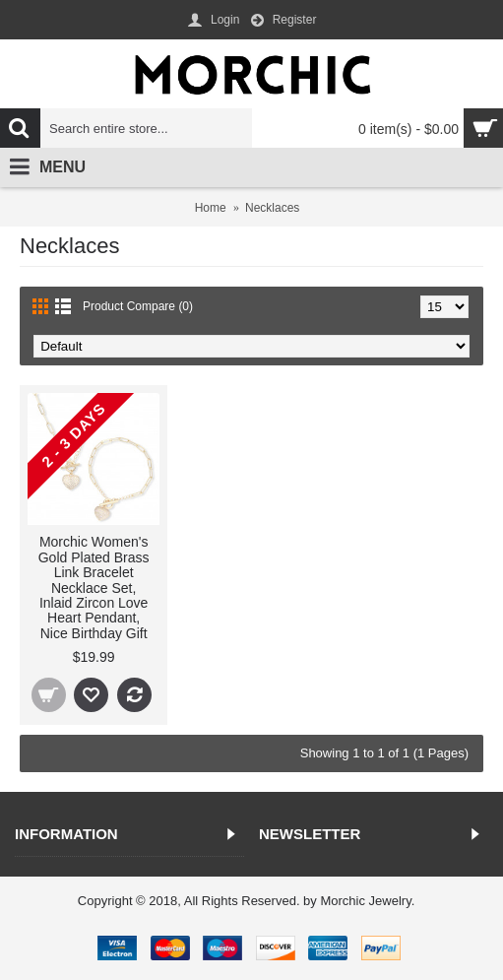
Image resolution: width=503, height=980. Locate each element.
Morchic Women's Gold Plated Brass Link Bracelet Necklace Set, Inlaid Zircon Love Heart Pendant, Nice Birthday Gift (94, 587)
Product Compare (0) (138, 306)
